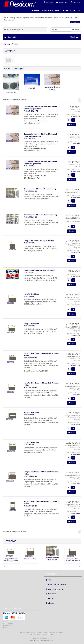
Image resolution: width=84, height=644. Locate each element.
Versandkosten (75, 116)
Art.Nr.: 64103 (29, 272)
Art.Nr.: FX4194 (29, 243)
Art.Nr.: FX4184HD (30, 506)
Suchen (76, 29)
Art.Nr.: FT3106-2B (30, 217)
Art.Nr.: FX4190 (29, 326)
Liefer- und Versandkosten (56, 585)
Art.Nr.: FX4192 (29, 296)
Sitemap (50, 603)
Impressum (51, 594)
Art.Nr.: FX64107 (30, 138)
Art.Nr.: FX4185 (29, 415)
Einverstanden (75, 22)
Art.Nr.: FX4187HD (30, 476)
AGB (49, 580)
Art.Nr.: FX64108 (30, 166)
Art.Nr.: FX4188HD (30, 387)
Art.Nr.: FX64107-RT (31, 111)
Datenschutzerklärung (55, 589)
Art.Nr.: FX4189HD (30, 358)
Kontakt (50, 598)
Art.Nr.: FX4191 (29, 444)
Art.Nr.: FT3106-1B (30, 191)
